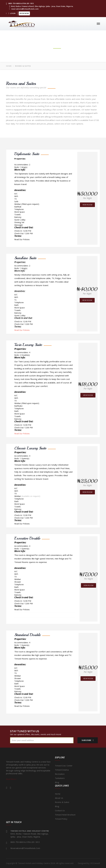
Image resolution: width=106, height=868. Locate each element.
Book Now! (24, 13)
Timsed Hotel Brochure (65, 815)
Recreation (60, 774)
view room (87, 205)
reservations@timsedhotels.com (24, 9)
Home (9, 66)
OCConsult (95, 863)
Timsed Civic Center (64, 766)
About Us (59, 798)
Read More (11, 779)
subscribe (86, 740)
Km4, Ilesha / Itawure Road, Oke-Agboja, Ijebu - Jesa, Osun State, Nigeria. (41, 6)
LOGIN (13, 13)
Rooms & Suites (62, 802)
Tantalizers (60, 778)
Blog (57, 782)
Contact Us (60, 811)
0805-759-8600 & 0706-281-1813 (20, 3)
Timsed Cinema (62, 770)
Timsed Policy (61, 819)
